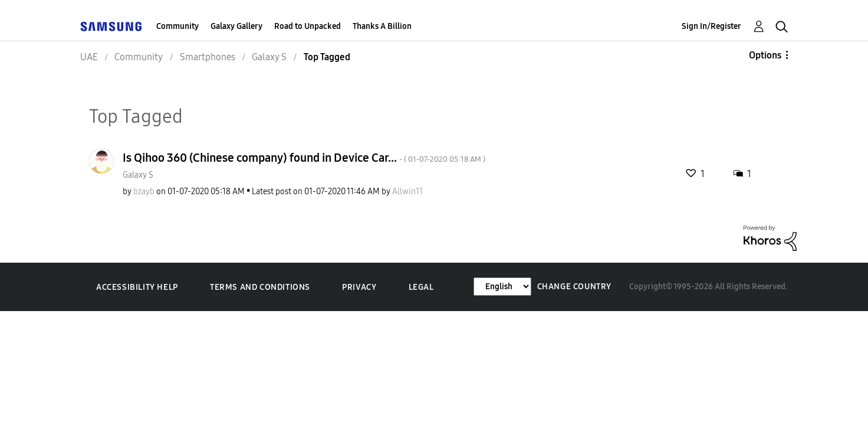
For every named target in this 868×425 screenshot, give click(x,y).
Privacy (359, 287)
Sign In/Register (711, 26)
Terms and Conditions (260, 287)
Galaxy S (138, 175)
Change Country (574, 287)
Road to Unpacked (308, 26)
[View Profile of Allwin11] (407, 192)
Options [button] (765, 55)
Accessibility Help (137, 287)
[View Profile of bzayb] (144, 192)
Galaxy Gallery (236, 26)
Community (177, 26)
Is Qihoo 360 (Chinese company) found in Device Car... (304, 158)
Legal (421, 287)
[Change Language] (502, 287)
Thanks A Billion (382, 26)
